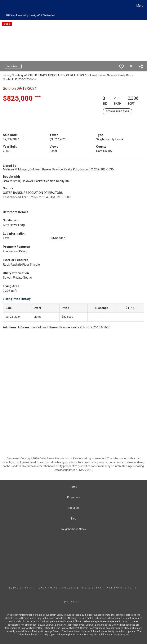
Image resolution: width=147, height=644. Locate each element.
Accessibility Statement (82, 588)
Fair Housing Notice (122, 588)
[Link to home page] (4, 6)
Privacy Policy (46, 588)
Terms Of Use (20, 588)
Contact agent (13, 66)
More (140, 6)
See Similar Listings (117, 111)
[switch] (122, 66)
